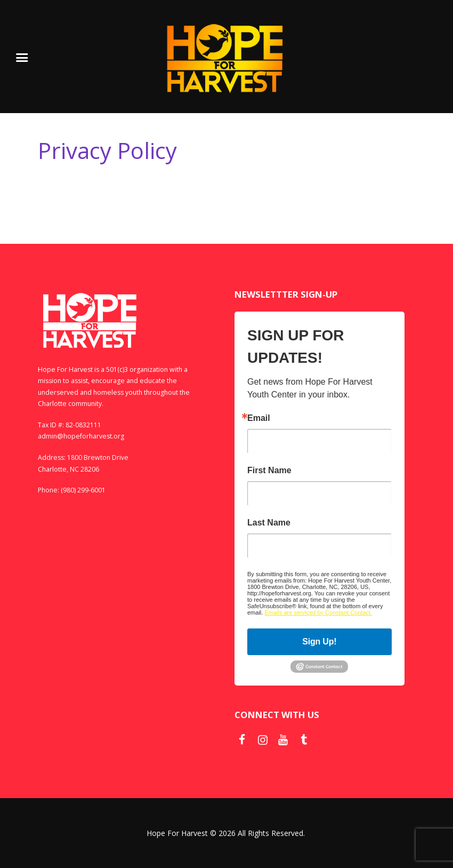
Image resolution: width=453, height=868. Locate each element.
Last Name (269, 523)
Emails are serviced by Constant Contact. (318, 612)
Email (259, 418)
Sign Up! (319, 642)
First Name (269, 471)
